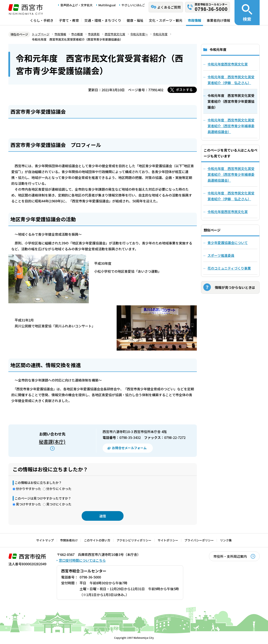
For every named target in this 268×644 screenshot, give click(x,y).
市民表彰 (94, 34)
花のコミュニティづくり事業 (229, 268)
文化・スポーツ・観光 (166, 20)
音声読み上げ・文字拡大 (76, 5)
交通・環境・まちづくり (103, 20)
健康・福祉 (135, 20)
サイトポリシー (168, 540)
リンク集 (226, 540)
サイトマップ (45, 540)
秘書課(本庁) (52, 441)
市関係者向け (69, 540)
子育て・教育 (69, 20)
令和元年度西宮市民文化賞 (228, 212)
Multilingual (107, 5)
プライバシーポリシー (199, 540)
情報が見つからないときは (235, 287)
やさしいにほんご (133, 5)
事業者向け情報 (218, 20)
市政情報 (195, 20)
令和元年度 (160, 34)
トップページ (41, 34)
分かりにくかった (59, 489)
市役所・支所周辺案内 (230, 556)
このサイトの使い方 (97, 540)
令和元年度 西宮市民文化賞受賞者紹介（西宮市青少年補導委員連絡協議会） (231, 174)
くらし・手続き (42, 20)
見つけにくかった (59, 504)
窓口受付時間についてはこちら (82, 560)
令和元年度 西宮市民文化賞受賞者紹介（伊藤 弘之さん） (231, 196)
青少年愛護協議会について (228, 243)
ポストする (184, 90)
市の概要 (77, 34)
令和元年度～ (139, 34)
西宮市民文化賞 (115, 34)
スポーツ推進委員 (221, 255)
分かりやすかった (28, 489)
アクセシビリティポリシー (134, 540)
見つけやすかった (28, 504)
